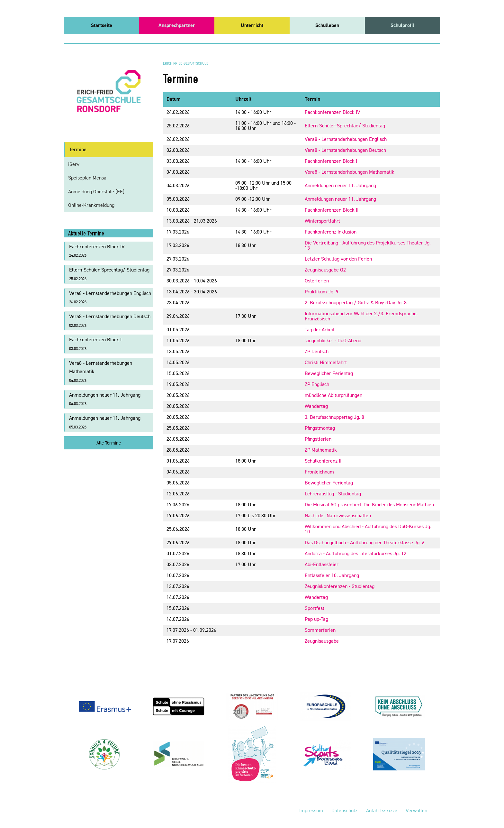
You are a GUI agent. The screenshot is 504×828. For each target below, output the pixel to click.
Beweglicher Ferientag (329, 373)
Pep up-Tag (316, 619)
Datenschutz (344, 810)
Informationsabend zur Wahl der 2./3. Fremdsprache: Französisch (361, 316)
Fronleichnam (319, 472)
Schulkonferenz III (324, 461)
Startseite (102, 25)
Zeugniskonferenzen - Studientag (340, 586)
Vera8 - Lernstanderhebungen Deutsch (345, 150)
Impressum (311, 810)
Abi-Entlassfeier (322, 564)
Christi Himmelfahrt (326, 362)
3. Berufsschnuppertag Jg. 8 (334, 417)
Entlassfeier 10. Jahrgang (332, 575)
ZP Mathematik (321, 450)
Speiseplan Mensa (87, 178)
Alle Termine (109, 443)
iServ (74, 164)
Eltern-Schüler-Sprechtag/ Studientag (345, 126)
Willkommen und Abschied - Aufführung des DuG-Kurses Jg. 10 (368, 529)
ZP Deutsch (317, 351)
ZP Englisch (317, 384)
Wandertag (316, 406)
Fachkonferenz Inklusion (331, 232)
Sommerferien (320, 630)
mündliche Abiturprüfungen (333, 395)
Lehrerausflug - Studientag (333, 494)
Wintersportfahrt (322, 221)
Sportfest (315, 608)
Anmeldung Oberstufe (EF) (96, 192)
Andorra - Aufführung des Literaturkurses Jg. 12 (355, 553)
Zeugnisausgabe (322, 641)
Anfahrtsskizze (382, 810)
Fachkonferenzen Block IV (333, 112)
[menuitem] (102, 26)
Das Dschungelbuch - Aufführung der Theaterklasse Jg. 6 (365, 543)
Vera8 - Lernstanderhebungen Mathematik (350, 172)
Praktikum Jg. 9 (322, 292)
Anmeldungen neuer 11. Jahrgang (340, 185)
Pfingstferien (318, 439)
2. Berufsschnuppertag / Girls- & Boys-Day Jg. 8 (356, 303)
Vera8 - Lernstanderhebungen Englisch (346, 139)
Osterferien (317, 281)
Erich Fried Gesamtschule (186, 64)
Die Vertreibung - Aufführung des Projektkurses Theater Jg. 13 (368, 245)
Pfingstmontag (320, 428)
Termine (78, 149)
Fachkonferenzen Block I (331, 161)
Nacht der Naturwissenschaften (338, 515)
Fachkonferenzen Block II (332, 210)
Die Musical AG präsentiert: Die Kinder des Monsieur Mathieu (369, 505)
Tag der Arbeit (320, 330)
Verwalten (416, 810)
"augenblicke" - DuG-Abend (333, 340)
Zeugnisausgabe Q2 (325, 270)
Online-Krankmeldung (91, 205)
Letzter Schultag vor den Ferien (338, 259)
